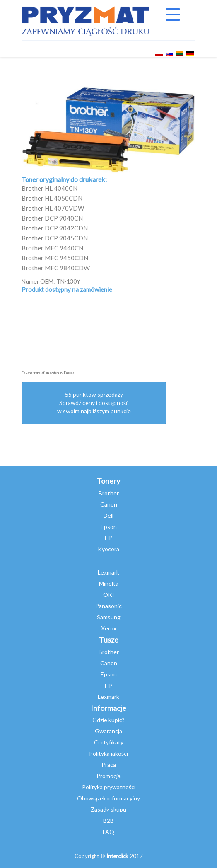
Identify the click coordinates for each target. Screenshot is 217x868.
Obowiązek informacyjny (108, 798)
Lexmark (108, 572)
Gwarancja (108, 731)
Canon (109, 504)
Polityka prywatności (109, 787)
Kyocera (108, 549)
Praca (109, 765)
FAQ (108, 832)
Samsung (109, 617)
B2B (108, 821)
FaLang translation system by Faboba (48, 373)
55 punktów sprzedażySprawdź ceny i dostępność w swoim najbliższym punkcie (94, 403)
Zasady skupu (108, 809)
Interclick (117, 856)
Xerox (109, 628)
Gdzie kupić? (108, 720)
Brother (109, 493)
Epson (109, 527)
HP (109, 538)
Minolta (109, 583)
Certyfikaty (109, 742)
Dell (108, 515)
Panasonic (108, 606)
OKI (109, 595)
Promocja (108, 776)
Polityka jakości (108, 753)
